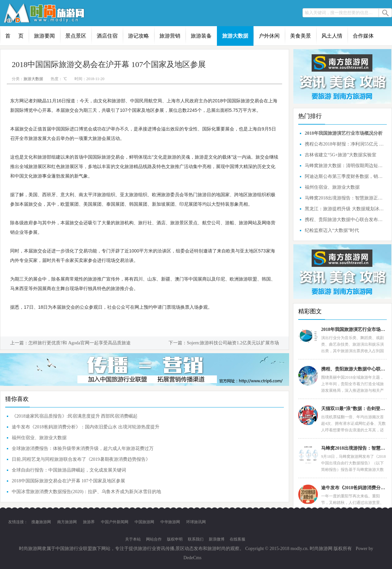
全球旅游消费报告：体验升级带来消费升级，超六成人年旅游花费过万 (83, 448)
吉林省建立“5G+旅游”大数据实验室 (341, 155)
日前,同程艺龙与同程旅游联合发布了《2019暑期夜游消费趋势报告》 (81, 459)
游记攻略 (139, 36)
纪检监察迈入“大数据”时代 (332, 230)
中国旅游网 (144, 522)
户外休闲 (269, 36)
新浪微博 (217, 539)
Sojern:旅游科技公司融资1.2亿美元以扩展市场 (233, 343)
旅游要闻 (44, 36)
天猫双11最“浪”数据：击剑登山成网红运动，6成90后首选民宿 (354, 409)
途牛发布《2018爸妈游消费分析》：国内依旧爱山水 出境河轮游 (354, 488)
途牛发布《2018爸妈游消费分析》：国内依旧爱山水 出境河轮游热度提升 (86, 427)
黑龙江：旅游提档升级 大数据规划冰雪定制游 (345, 209)
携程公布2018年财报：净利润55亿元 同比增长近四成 (345, 144)
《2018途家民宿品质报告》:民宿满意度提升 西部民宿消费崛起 (75, 416)
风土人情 (332, 36)
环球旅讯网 (196, 522)
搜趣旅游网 (41, 522)
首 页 (14, 36)
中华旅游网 (170, 522)
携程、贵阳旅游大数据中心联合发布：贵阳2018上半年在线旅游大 (345, 220)
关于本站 (133, 539)
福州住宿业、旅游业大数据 (39, 438)
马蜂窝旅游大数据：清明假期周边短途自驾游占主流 (345, 166)
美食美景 (301, 36)
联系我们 (196, 539)
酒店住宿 (107, 36)
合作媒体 (363, 36)
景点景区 (76, 36)
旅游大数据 (235, 36)
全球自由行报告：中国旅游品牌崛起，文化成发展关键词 (69, 470)
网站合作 (154, 539)
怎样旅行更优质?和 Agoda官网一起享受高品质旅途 (80, 343)
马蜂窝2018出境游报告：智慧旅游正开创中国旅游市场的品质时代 (345, 198)
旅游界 (89, 522)
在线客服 (237, 539)
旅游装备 (201, 36)
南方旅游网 (67, 522)
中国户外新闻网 (115, 522)
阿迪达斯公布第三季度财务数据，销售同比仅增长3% (345, 176)
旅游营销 (170, 36)
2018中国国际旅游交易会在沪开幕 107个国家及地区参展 (68, 481)
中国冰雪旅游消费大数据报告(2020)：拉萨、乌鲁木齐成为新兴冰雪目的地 (86, 492)
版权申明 (175, 539)
